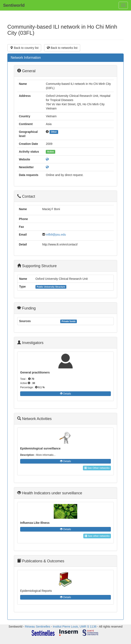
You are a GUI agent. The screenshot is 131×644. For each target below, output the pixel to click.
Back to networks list (62, 48)
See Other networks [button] (97, 468)
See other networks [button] (97, 536)
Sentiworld (14, 5)
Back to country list (24, 48)
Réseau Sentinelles (38, 627)
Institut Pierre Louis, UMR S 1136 (75, 627)
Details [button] (65, 394)
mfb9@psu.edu (56, 235)
